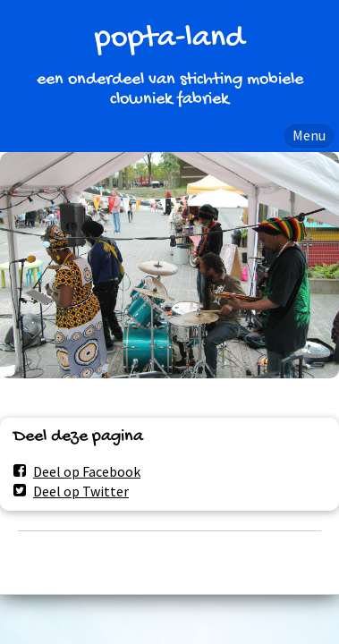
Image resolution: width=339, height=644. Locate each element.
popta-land (169, 39)
